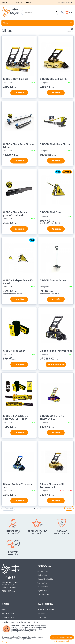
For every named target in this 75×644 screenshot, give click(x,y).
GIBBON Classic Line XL (53, 79)
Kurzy (29, 2)
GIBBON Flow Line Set (16, 79)
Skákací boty (43, 575)
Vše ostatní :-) (43, 595)
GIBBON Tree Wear (14, 351)
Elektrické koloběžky (46, 579)
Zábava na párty (18, 2)
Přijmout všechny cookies (62, 637)
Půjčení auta (42, 591)
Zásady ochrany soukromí (11, 642)
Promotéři (42, 617)
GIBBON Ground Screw (53, 280)
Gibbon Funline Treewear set (18, 485)
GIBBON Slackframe (51, 212)
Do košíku (19, 93)
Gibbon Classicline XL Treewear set (52, 485)
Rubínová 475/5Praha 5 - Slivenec (10, 585)
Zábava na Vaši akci (46, 609)
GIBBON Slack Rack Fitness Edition (19, 146)
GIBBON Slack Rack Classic (55, 144)
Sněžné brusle (43, 571)
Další (69, 508)
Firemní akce (43, 587)
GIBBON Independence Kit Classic (18, 282)
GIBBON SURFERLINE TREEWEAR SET (52, 417)
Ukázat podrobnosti (61, 641)
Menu (37, 23)
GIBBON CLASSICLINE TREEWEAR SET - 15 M (15, 417)
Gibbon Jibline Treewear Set (56, 351)
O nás (5, 604)
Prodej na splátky (8, 617)
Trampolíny (42, 583)
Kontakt (5, 2)
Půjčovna (44, 566)
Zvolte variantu (56, 364)
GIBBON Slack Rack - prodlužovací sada (15, 214)
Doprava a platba (9, 613)
